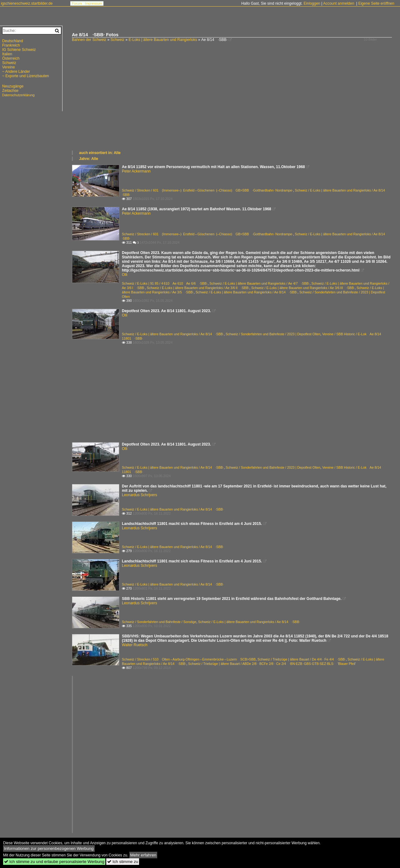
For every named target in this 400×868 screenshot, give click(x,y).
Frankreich (11, 45)
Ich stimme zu (123, 862)
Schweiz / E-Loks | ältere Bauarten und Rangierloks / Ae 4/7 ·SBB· (259, 283)
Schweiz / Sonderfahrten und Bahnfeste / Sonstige (159, 622)
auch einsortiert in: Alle (100, 153)
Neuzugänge (13, 86)
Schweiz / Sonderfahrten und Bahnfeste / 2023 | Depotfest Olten (273, 334)
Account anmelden (339, 3)
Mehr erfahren (143, 855)
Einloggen (312, 3)
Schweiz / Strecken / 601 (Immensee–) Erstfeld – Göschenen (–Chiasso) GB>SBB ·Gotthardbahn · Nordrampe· (207, 190)
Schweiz (117, 40)
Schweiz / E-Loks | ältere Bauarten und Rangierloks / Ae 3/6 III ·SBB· (303, 288)
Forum (77, 3)
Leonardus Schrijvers (140, 495)
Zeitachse (10, 91)
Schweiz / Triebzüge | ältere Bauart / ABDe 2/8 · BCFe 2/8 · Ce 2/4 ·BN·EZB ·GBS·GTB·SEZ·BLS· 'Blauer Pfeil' (272, 664)
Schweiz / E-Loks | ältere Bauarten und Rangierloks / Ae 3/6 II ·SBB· (198, 288)
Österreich (11, 58)
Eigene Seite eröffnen (376, 3)
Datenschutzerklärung (18, 95)
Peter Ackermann (136, 171)
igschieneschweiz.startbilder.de (27, 3)
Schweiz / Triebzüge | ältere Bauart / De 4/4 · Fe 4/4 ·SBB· (302, 659)
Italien (7, 54)
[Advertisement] (233, 103)
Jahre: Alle (89, 159)
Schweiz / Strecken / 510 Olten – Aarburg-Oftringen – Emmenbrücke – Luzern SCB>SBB (189, 659)
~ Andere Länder (16, 72)
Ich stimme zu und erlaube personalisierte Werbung (54, 862)
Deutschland (13, 41)
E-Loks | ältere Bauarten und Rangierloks (163, 40)
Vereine (9, 67)
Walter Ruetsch (135, 645)
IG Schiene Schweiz (19, 50)
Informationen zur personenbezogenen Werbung (49, 848)
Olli (125, 275)
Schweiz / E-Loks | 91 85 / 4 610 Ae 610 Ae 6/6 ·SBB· (165, 283)
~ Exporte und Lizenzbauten (26, 76)
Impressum (93, 3)
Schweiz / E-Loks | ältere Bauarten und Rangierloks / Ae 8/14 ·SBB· (247, 292)
